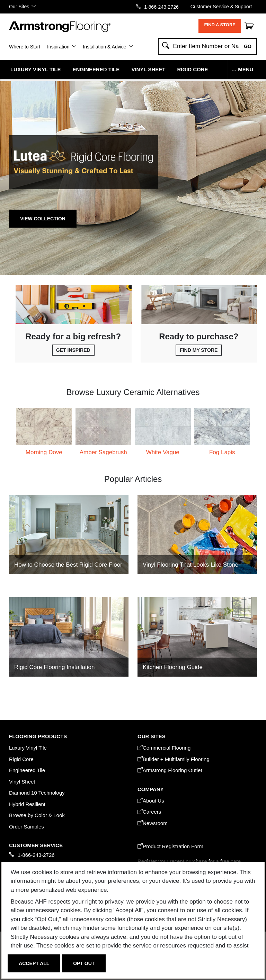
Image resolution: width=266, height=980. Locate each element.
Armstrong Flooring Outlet (170, 770)
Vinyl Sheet (148, 69)
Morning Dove (44, 452)
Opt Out (84, 963)
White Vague (163, 452)
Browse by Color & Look (37, 815)
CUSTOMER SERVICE (36, 845)
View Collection (43, 219)
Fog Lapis (222, 452)
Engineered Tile (96, 69)
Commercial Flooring (164, 748)
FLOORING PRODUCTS (38, 736)
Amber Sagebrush (103, 452)
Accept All (34, 963)
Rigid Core (193, 69)
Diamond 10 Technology (37, 793)
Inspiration (58, 47)
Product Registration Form (170, 846)
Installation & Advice (104, 47)
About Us (151, 801)
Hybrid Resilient (27, 804)
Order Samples (26, 827)
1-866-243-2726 (161, 7)
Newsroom (153, 823)
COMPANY (150, 789)
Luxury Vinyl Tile (36, 69)
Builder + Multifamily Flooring (174, 759)
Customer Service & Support (221, 6)
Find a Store (220, 25)
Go (248, 46)
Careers (149, 812)
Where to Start (25, 47)
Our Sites (19, 6)
